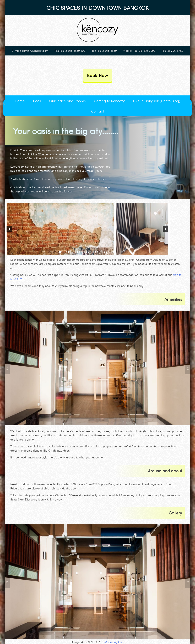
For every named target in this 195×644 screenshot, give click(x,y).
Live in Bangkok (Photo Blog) (157, 101)
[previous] (9, 229)
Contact (97, 111)
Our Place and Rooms (67, 101)
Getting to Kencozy (109, 101)
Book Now (98, 75)
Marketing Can (114, 642)
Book (37, 101)
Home (20, 101)
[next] (165, 229)
